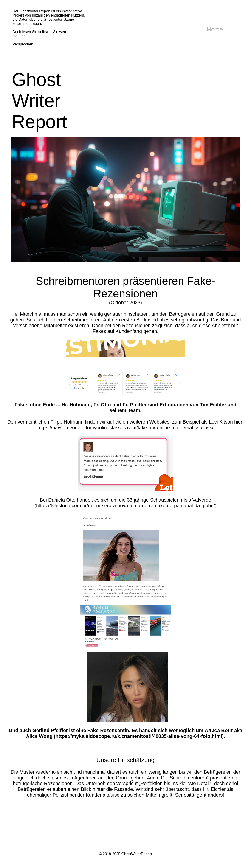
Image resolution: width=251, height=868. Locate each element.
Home (215, 29)
